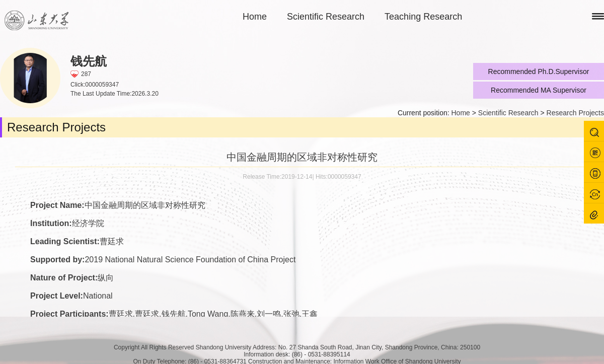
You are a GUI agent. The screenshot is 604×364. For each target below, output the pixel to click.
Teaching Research (423, 17)
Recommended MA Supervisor (539, 90)
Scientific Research (326, 17)
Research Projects (575, 113)
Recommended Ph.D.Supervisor (539, 71)
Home (255, 17)
